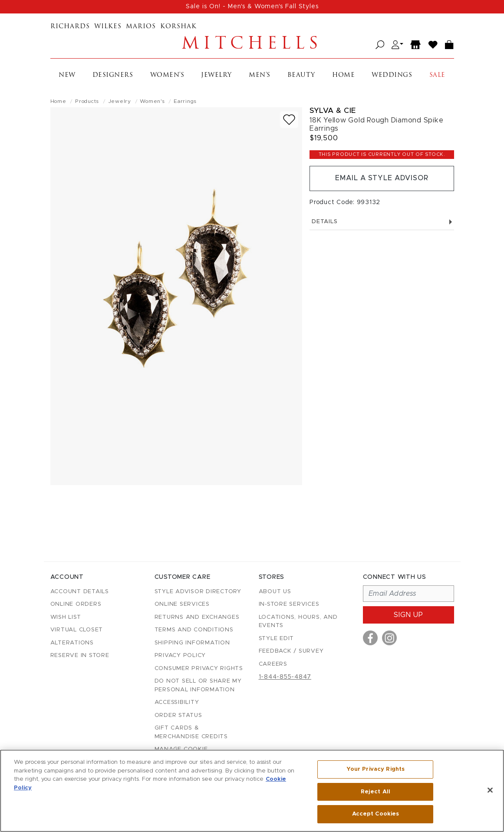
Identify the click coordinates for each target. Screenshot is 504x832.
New (67, 75)
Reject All (376, 792)
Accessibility (177, 702)
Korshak (178, 27)
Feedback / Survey (291, 651)
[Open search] (380, 45)
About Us (275, 592)
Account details (80, 592)
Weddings (392, 75)
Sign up (408, 615)
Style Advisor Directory (198, 592)
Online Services (182, 604)
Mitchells (252, 45)
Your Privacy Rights (376, 769)
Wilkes (108, 27)
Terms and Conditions (194, 630)
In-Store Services (289, 604)
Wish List (66, 617)
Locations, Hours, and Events (298, 622)
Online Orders (76, 604)
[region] (252, 791)
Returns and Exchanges (197, 617)
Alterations (72, 643)
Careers (273, 664)
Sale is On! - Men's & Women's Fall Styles (252, 7)
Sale (437, 75)
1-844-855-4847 (285, 677)
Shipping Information (192, 643)
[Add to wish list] (289, 120)
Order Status (178, 715)
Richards (70, 27)
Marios (141, 27)
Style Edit (277, 639)
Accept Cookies (376, 814)
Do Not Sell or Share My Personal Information (198, 685)
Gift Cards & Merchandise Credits (191, 732)
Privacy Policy (180, 655)
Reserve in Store (80, 655)
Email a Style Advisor (382, 178)
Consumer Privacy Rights (199, 669)
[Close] (490, 790)
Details (382, 222)
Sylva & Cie (333, 111)
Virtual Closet (77, 630)
